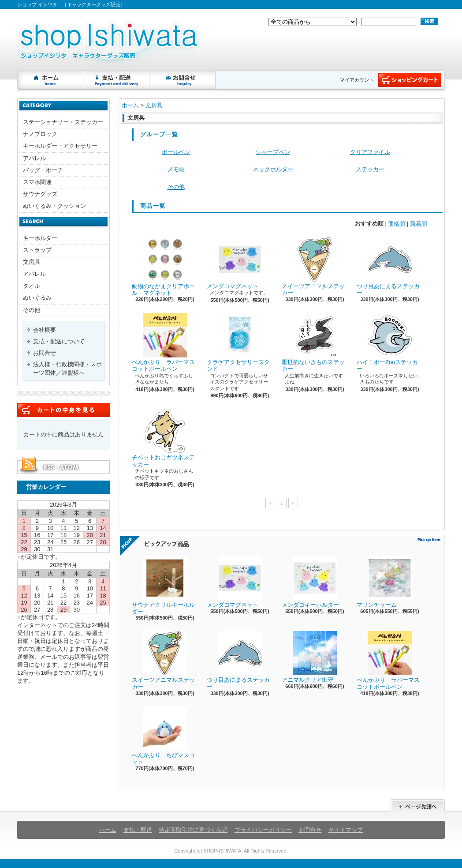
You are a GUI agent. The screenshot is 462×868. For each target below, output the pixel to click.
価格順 (397, 224)
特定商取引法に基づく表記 (193, 830)
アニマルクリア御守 (309, 657)
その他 (32, 310)
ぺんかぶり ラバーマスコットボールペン (163, 343)
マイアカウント (357, 80)
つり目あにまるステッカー (388, 267)
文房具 (32, 262)
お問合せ (183, 80)
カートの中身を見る (63, 410)
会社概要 (45, 330)
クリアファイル (370, 152)
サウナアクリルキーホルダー (163, 586)
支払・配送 (138, 830)
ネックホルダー (273, 169)
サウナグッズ (40, 194)
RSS (48, 467)
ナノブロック (40, 134)
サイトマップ (346, 830)
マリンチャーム (384, 582)
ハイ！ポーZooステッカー (387, 343)
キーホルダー (40, 238)
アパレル (34, 158)
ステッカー (370, 169)
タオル (32, 286)
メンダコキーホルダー (310, 582)
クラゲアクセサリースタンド (238, 343)
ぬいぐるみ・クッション (54, 206)
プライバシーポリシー (263, 830)
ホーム (51, 80)
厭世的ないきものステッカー (313, 343)
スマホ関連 (37, 182)
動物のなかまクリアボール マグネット (163, 267)
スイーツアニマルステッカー (313, 267)
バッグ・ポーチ (43, 170)
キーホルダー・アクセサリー (60, 146)
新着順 (419, 224)
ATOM (70, 467)
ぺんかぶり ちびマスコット (163, 736)
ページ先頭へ (418, 806)
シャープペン (273, 152)
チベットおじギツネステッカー (163, 438)
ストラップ (37, 250)
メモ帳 (176, 169)
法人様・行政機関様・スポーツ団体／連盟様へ (67, 368)
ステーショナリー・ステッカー (63, 122)
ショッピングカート (410, 80)
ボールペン (176, 152)
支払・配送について (117, 80)
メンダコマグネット (234, 263)
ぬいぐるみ (37, 298)
